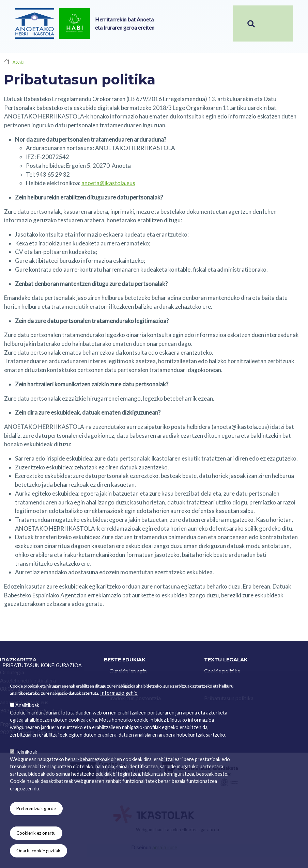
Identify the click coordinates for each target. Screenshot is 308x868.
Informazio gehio (119, 711)
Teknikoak (26, 770)
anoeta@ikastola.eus (108, 183)
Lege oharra (218, 684)
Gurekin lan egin (128, 671)
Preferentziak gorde (36, 827)
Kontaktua (122, 684)
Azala (18, 62)
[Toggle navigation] (281, 23)
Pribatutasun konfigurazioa (42, 684)
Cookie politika (222, 671)
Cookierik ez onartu (36, 851)
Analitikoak (27, 724)
